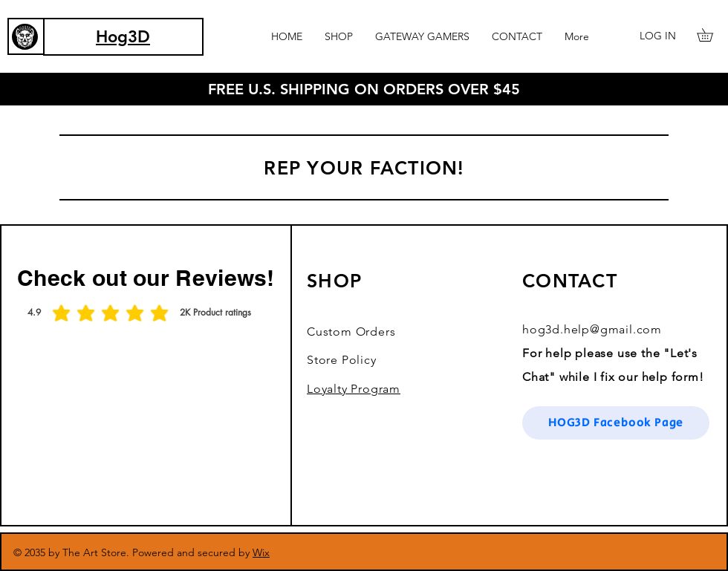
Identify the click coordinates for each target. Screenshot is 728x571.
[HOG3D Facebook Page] (616, 423)
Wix (261, 552)
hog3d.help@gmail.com (592, 329)
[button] (339, 36)
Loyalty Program (354, 389)
